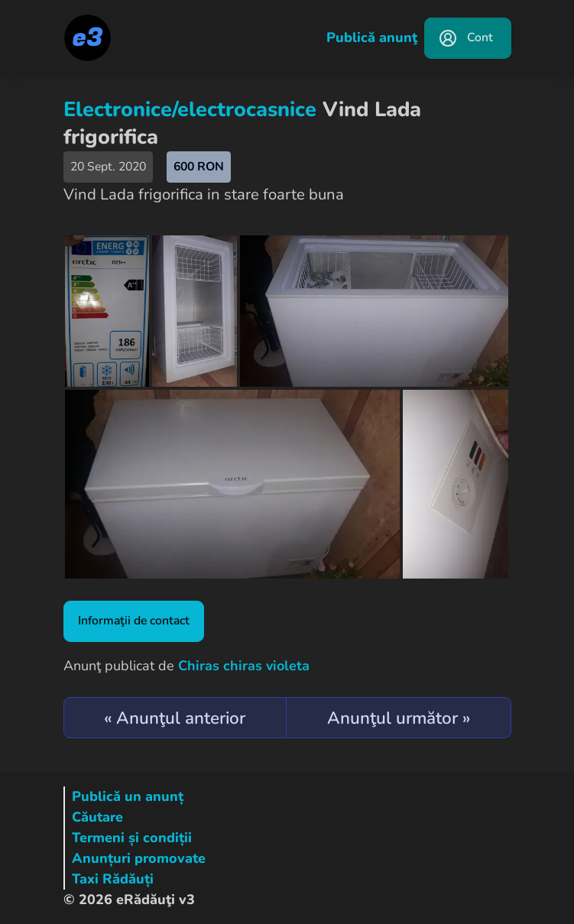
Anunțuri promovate (139, 858)
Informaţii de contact (134, 621)
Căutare (97, 817)
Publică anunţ (372, 37)
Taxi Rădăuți (113, 879)
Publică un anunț (128, 796)
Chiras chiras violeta (244, 666)
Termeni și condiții (132, 838)
